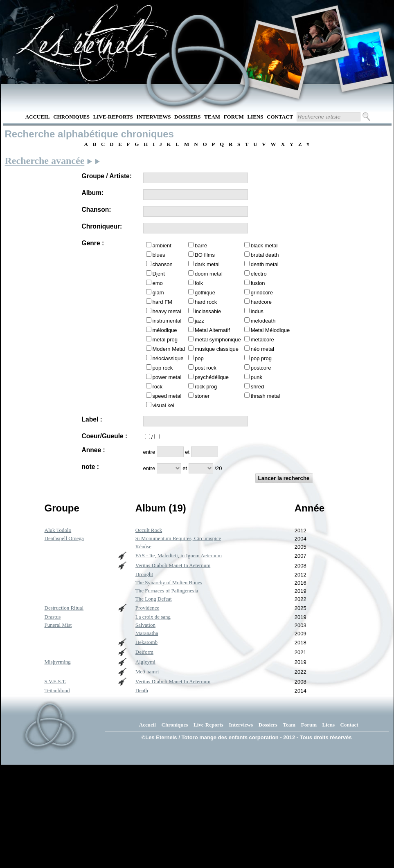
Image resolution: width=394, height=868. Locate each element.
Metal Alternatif (212, 330)
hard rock (206, 302)
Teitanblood (57, 690)
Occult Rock (149, 530)
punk (257, 377)
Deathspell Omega (64, 538)
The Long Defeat (154, 599)
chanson (163, 264)
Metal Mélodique (270, 330)
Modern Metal (169, 349)
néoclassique (168, 358)
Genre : (93, 243)
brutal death (265, 255)
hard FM (162, 302)
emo (158, 283)
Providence (147, 608)
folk (199, 283)
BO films (205, 255)
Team (212, 117)
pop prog (261, 358)
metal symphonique (218, 340)
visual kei (163, 405)
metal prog (165, 340)
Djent (159, 274)
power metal (167, 377)
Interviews (153, 117)
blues (159, 255)
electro (259, 274)
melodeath (263, 321)
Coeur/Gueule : (105, 436)
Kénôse (143, 546)
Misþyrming (58, 662)
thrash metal (266, 396)
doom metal (209, 274)
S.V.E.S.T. (55, 681)
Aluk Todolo (58, 530)
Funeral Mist (58, 625)
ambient (162, 246)
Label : (92, 419)
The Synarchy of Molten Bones (169, 582)
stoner (202, 396)
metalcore (262, 340)
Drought (144, 574)
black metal (264, 246)
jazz (199, 321)
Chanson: (97, 210)
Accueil (38, 117)
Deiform (144, 652)
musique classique (217, 349)
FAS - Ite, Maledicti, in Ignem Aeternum (179, 555)
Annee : (93, 450)
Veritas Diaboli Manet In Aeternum (173, 565)
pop (199, 358)
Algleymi (145, 662)
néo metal (262, 349)
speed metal (167, 396)
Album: (93, 193)
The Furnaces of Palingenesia (167, 591)
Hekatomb (146, 642)
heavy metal (167, 311)
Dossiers (187, 117)
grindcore (262, 293)
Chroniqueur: (102, 226)
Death (142, 690)
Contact (280, 117)
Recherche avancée (45, 161)
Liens (255, 117)
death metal (265, 264)
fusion (258, 283)
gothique (205, 293)
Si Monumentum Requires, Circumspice (178, 538)
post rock (206, 368)
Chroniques (71, 117)
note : (90, 467)
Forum (234, 117)
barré (201, 246)
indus (257, 311)
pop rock (163, 368)
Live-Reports (113, 117)
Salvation (145, 625)
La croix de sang (153, 617)
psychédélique (212, 377)
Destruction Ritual (64, 608)
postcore (261, 368)
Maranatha (147, 633)
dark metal (207, 264)
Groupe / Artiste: (107, 176)
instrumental (167, 321)
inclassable (208, 311)
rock (158, 387)
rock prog (206, 387)
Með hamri (147, 672)
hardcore (261, 302)
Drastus (53, 617)
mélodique (165, 330)
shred (258, 387)
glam (158, 293)
